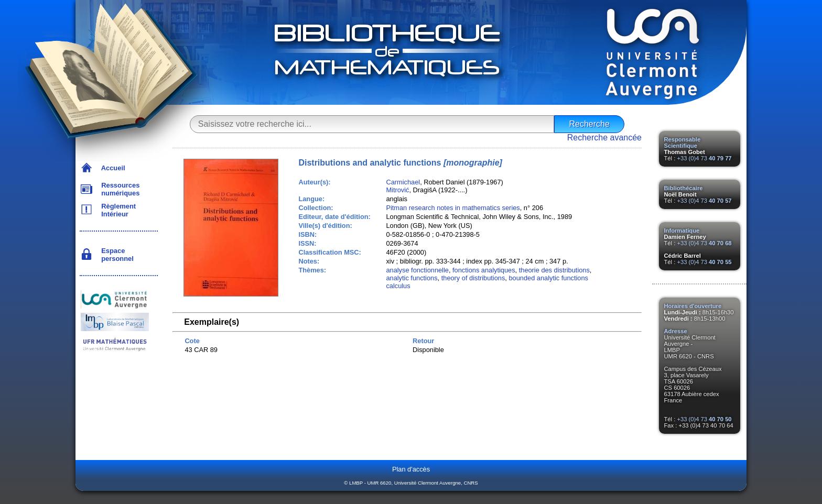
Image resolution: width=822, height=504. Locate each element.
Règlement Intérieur (117, 210)
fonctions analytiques (484, 270)
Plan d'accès (411, 469)
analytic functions (412, 278)
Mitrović (397, 190)
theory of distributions (473, 278)
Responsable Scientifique (683, 143)
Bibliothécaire (684, 188)
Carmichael (403, 182)
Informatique (682, 231)
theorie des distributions (554, 270)
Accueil (111, 168)
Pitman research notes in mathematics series (453, 208)
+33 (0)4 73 (704, 158)
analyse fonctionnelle (417, 270)
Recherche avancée (604, 138)
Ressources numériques (118, 189)
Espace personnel (116, 255)
